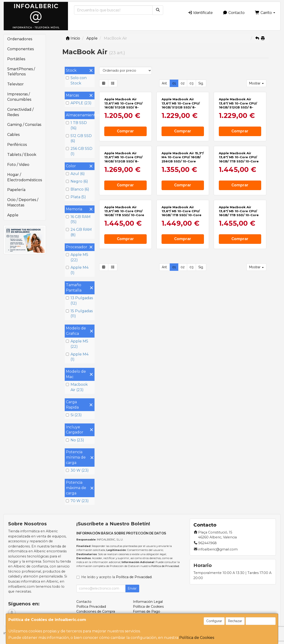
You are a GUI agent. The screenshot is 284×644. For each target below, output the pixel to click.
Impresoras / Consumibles (19, 97)
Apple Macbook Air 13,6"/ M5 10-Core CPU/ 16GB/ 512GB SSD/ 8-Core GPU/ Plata (123, 159)
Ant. (165, 83)
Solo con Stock (76, 80)
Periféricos (17, 145)
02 (183, 83)
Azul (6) (75, 174)
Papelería (16, 190)
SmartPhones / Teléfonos (21, 72)
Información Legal (148, 602)
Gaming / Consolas (24, 125)
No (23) (75, 440)
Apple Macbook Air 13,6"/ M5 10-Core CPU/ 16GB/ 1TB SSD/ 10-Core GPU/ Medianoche (124, 213)
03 (191, 83)
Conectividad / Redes (20, 112)
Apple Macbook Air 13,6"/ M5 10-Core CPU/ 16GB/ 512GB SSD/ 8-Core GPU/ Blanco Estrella (238, 107)
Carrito (265, 13)
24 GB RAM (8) (79, 232)
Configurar (214, 621)
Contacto (234, 13)
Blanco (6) (78, 189)
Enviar (132, 588)
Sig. (201, 83)
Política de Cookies (197, 638)
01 (174, 83)
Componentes (20, 49)
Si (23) (74, 415)
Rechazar (235, 621)
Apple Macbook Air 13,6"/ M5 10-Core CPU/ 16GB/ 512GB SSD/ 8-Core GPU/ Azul (123, 105)
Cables (13, 135)
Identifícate (200, 13)
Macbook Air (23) (77, 387)
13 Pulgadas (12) (79, 301)
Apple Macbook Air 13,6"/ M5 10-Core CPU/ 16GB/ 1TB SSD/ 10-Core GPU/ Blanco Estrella (181, 213)
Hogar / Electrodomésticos (25, 177)
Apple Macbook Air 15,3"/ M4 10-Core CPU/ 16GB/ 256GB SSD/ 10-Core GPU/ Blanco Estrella (183, 159)
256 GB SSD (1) (79, 151)
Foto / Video (18, 165)
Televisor (15, 84)
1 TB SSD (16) (76, 125)
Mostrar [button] (256, 83)
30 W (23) (77, 470)
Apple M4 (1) (77, 270)
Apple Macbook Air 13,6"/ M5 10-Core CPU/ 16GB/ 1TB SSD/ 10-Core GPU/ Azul (239, 213)
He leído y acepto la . (117, 577)
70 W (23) (77, 501)
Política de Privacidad (165, 566)
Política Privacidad (91, 607)
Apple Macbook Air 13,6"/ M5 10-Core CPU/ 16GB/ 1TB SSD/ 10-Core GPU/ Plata (239, 159)
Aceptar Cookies (261, 621)
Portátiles (16, 59)
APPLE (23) (79, 103)
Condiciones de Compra (96, 611)
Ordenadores (20, 39)
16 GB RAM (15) (78, 219)
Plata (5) (76, 197)
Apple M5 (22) (77, 257)
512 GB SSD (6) (79, 138)
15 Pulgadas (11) (79, 314)
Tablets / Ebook (22, 155)
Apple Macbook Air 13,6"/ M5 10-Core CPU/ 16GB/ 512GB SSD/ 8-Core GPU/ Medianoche (181, 105)
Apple (13, 215)
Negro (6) (77, 181)
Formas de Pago (147, 611)
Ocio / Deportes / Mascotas (23, 202)
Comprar (125, 131)
